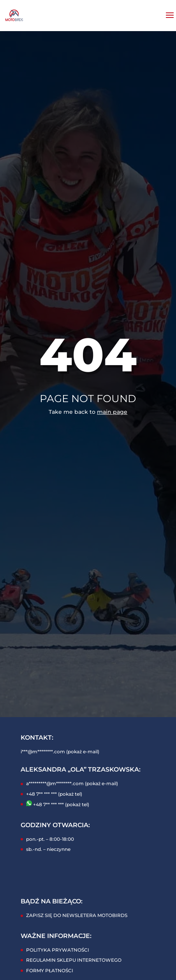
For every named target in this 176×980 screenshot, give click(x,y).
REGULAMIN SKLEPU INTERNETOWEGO (74, 960)
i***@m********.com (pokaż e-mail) (60, 752)
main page (112, 412)
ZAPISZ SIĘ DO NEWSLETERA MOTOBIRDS (77, 915)
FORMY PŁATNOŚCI (50, 970)
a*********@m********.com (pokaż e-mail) (72, 783)
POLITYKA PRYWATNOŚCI (58, 950)
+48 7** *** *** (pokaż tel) (54, 794)
